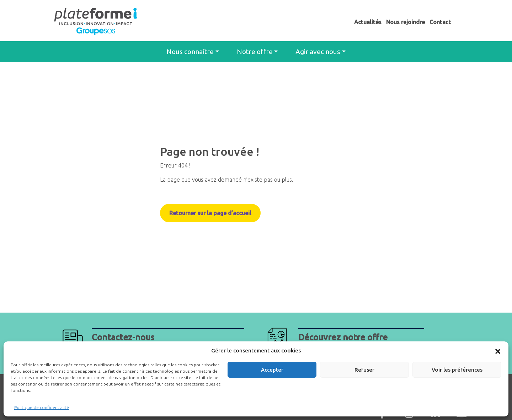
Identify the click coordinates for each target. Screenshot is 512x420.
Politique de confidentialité (42, 407)
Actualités (368, 22)
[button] (498, 351)
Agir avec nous (318, 52)
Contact (440, 22)
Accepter (272, 370)
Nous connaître (190, 52)
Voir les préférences (457, 370)
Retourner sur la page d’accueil (210, 213)
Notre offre (255, 52)
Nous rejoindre (406, 22)
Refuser (364, 370)
